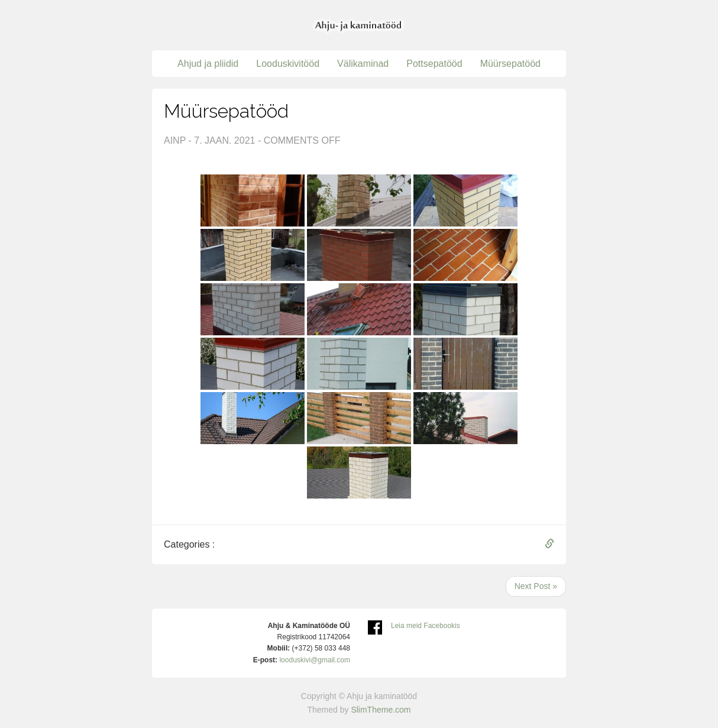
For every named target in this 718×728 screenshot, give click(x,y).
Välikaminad (363, 64)
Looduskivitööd (288, 64)
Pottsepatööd (434, 64)
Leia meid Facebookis (426, 626)
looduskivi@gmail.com (315, 660)
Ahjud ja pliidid (208, 64)
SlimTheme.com (381, 710)
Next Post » (536, 586)
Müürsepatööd (510, 64)
